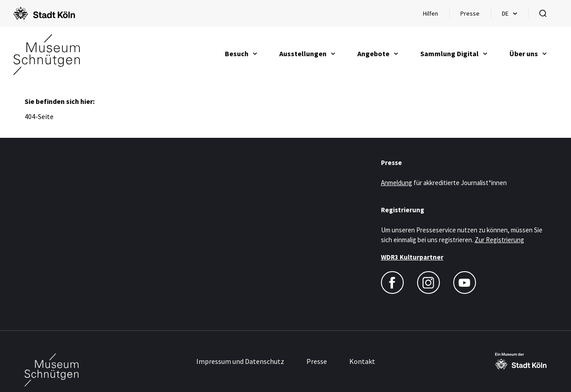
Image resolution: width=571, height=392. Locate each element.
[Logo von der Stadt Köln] (44, 13)
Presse (470, 13)
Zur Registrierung (499, 240)
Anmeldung (397, 183)
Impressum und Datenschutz (240, 361)
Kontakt (362, 361)
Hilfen (436, 16)
